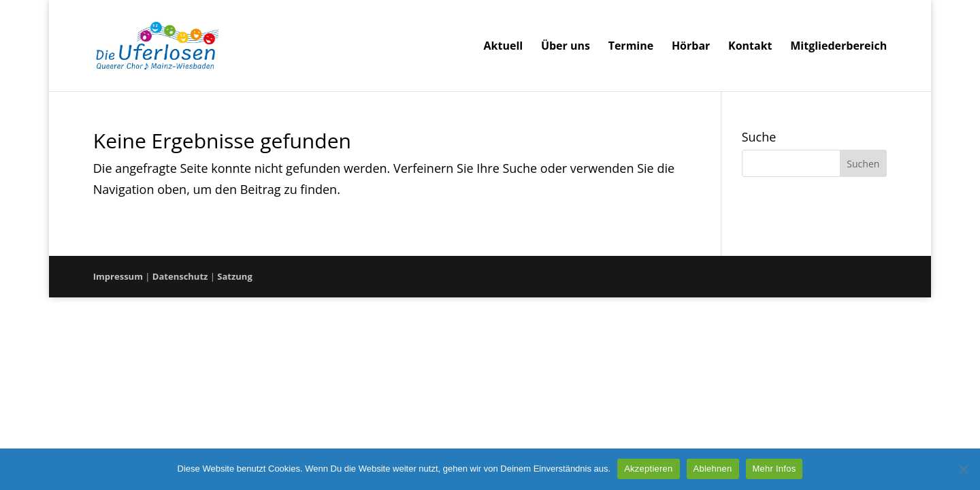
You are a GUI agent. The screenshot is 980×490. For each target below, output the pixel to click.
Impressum (118, 276)
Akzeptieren (648, 469)
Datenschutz (180, 276)
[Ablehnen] (963, 469)
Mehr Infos (774, 469)
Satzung (234, 276)
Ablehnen (713, 469)
